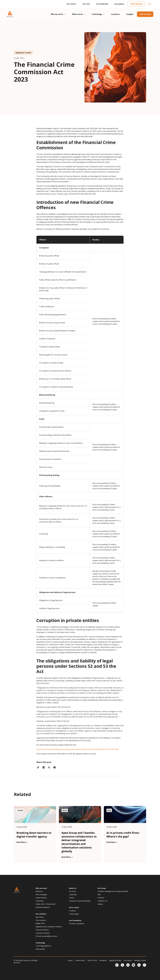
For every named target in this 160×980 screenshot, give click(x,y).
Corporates (40, 901)
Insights (130, 14)
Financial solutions (42, 930)
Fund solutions (41, 920)
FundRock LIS (102, 901)
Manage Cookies (140, 960)
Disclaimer (103, 960)
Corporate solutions (43, 933)
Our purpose (119, 4)
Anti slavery (128, 960)
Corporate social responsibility (80, 901)
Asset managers (41, 894)
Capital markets (41, 898)
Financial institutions (43, 907)
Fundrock (101, 898)
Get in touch (145, 14)
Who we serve (58, 14)
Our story (86, 4)
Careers (72, 898)
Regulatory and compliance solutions (49, 927)
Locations (115, 14)
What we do (78, 14)
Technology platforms (43, 946)
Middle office (40, 923)
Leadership (73, 894)
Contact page (74, 914)
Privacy (70, 960)
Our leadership (102, 4)
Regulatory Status (115, 960)
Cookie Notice (80, 960)
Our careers (71, 4)
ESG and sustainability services (46, 936)
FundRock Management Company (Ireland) (113, 891)
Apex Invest (40, 917)
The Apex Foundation (77, 924)
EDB (99, 894)
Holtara (100, 904)
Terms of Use (92, 960)
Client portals (136, 4)
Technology (98, 14)
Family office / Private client (45, 904)
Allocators (39, 891)
